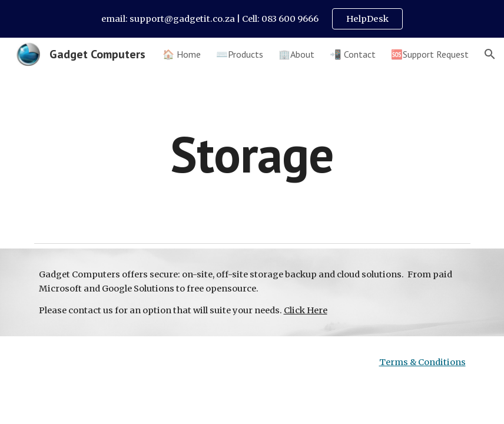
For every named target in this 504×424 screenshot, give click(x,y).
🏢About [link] (296, 54)
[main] (252, 154)
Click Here (306, 310)
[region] (252, 19)
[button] (490, 54)
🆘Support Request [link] (430, 54)
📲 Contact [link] (353, 54)
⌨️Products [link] (240, 54)
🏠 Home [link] (182, 54)
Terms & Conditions (422, 362)
